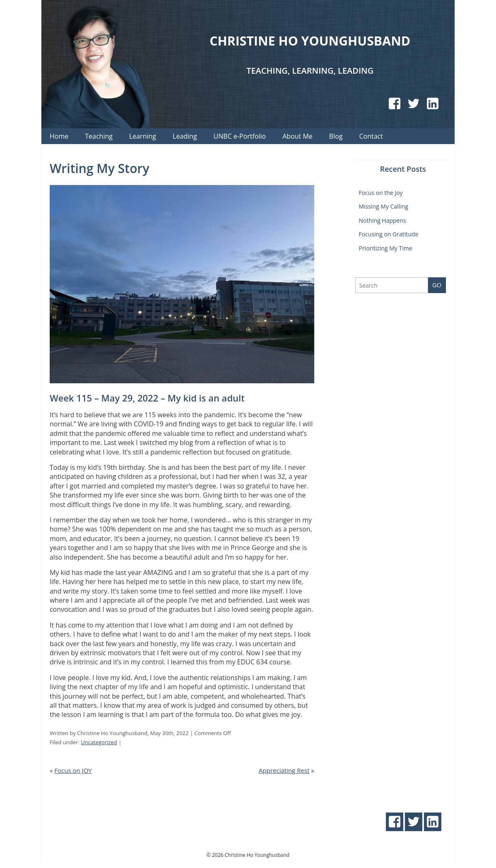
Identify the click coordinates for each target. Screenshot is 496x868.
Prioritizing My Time (385, 248)
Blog (336, 136)
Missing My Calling (383, 206)
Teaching (99, 136)
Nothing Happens (382, 220)
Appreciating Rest (284, 770)
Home (59, 136)
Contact (371, 136)
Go (437, 285)
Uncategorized (99, 742)
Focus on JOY (73, 770)
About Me (297, 136)
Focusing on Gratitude (388, 234)
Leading (185, 136)
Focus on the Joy (380, 193)
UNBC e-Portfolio (240, 136)
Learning (143, 136)
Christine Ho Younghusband (310, 40)
